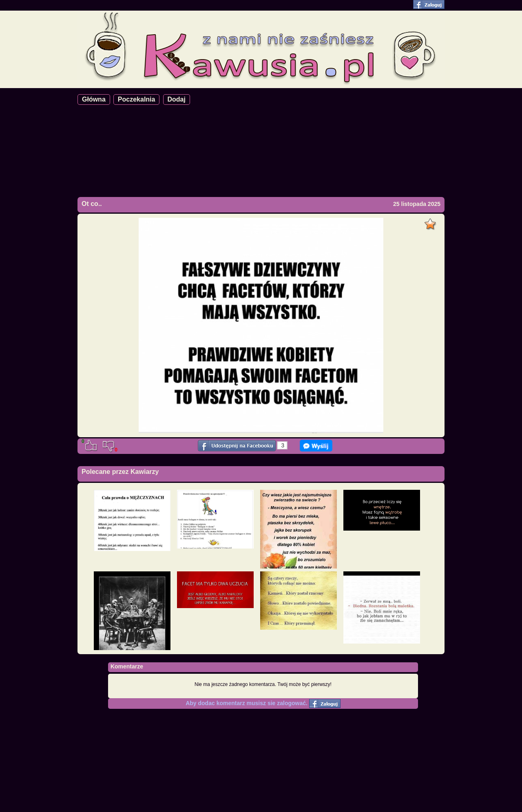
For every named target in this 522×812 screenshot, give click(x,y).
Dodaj (177, 99)
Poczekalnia (137, 99)
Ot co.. (92, 204)
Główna (94, 99)
